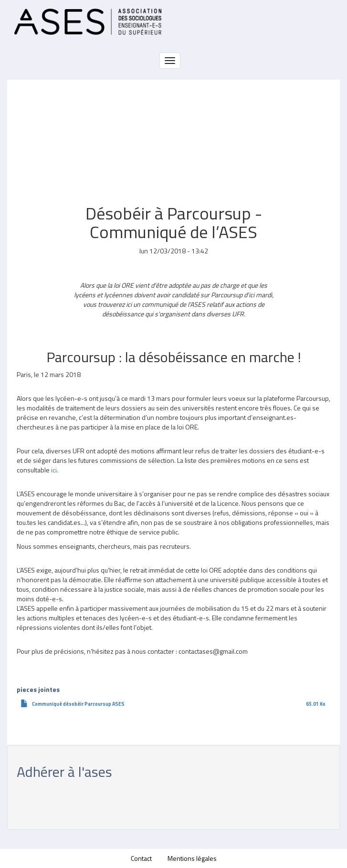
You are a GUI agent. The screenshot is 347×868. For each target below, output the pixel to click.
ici (54, 470)
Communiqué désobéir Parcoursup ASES (78, 704)
